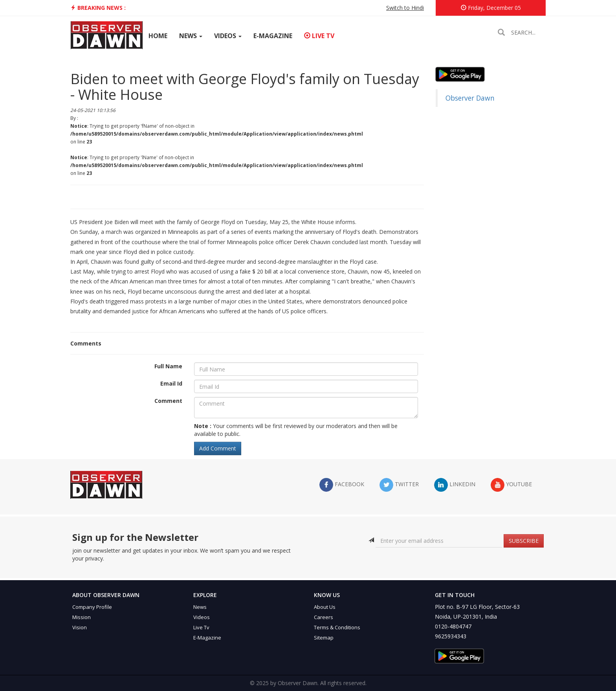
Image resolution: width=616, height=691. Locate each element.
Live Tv (201, 627)
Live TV (319, 36)
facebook (342, 485)
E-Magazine (273, 36)
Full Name (168, 366)
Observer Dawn (470, 98)
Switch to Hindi (405, 8)
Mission (82, 617)
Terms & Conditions (337, 627)
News (191, 36)
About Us (325, 607)
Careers (324, 617)
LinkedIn (455, 485)
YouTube (511, 485)
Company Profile (92, 607)
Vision (80, 627)
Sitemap (324, 638)
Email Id (171, 383)
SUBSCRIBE (524, 541)
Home (158, 36)
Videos (228, 36)
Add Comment (218, 448)
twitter (399, 485)
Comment (168, 401)
